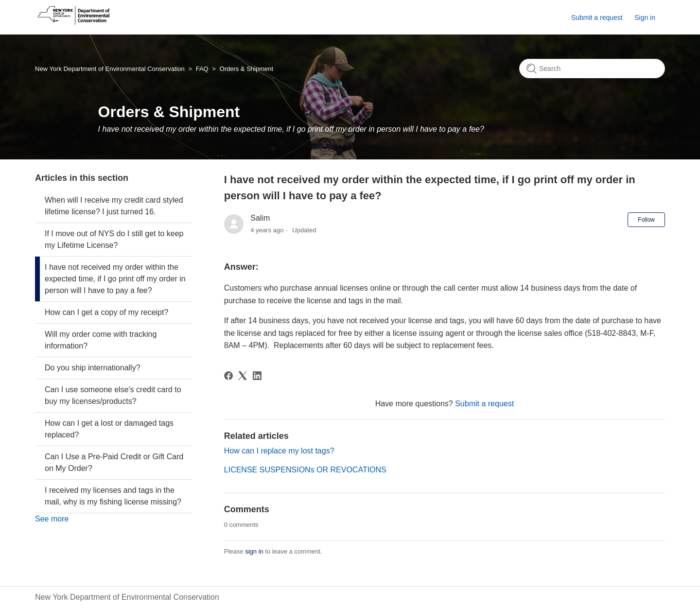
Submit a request (597, 17)
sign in (254, 551)
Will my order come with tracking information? (101, 340)
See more (52, 519)
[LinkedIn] (257, 376)
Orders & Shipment (247, 69)
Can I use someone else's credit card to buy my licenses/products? (113, 395)
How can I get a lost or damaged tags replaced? (109, 429)
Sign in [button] (645, 17)
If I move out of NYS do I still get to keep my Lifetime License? (114, 239)
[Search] (592, 69)
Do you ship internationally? (93, 368)
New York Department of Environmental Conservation (110, 69)
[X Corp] (243, 376)
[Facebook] (228, 376)
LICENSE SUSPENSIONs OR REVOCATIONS (305, 470)
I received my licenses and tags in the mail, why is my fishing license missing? (113, 496)
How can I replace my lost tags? (279, 451)
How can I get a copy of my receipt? (106, 312)
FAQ (202, 69)
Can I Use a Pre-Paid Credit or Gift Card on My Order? (114, 462)
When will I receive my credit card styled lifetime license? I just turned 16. (114, 206)
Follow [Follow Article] (646, 220)
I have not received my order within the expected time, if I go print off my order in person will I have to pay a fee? (115, 279)
